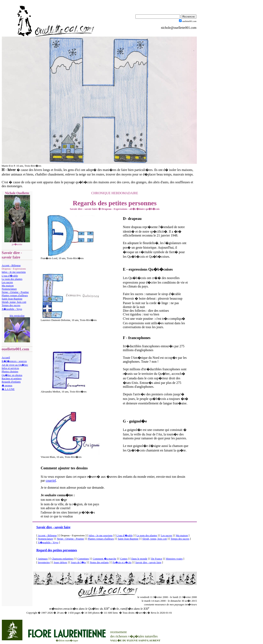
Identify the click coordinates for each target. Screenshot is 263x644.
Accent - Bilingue (11, 265)
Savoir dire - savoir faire (53, 527)
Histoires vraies (174, 559)
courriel (51, 481)
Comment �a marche (104, 559)
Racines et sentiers (12, 378)
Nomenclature (9, 289)
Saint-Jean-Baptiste (12, 299)
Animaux (43, 559)
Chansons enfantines (63, 559)
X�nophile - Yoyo (12, 309)
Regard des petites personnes (57, 550)
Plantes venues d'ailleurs (15, 295)
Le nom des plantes (12, 279)
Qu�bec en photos (12, 375)
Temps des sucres (11, 305)
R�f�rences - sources (14, 361)
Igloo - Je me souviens (14, 272)
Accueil (6, 357)
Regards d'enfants (11, 382)
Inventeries (44, 562)
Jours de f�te (78, 562)
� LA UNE (8, 389)
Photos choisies (10, 371)
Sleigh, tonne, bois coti (14, 302)
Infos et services (10, 368)
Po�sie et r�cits (122, 562)
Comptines (83, 559)
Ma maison (8, 286)
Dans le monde (139, 559)
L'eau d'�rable (10, 276)
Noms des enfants (99, 562)
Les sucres (7, 282)
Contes (124, 559)
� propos (7, 385)
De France (157, 559)
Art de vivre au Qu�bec (15, 365)
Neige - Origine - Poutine (15, 292)
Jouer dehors (60, 562)
